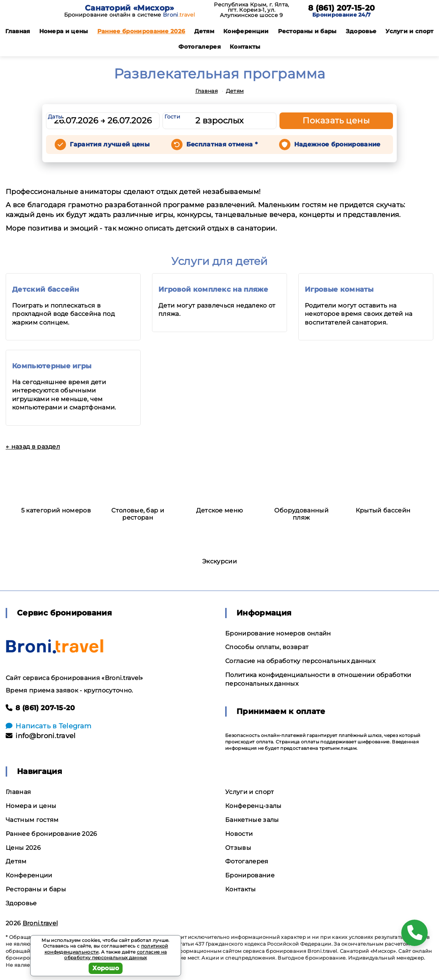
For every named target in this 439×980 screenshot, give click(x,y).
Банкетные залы (252, 820)
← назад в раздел (33, 447)
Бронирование (250, 875)
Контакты (245, 47)
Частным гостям (32, 820)
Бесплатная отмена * (222, 144)
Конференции (246, 31)
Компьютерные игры (52, 366)
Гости (172, 117)
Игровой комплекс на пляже (213, 289)
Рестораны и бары (307, 31)
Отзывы (238, 848)
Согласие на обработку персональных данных (300, 661)
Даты (55, 117)
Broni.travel (40, 923)
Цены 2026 (23, 848)
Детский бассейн (46, 289)
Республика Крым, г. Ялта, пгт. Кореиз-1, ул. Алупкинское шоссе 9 (251, 10)
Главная (18, 31)
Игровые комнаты (339, 289)
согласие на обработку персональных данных (115, 955)
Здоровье (361, 31)
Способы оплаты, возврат (267, 647)
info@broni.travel (41, 736)
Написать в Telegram (48, 726)
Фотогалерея (200, 47)
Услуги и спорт (409, 31)
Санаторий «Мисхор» (130, 8)
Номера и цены (64, 31)
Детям (204, 31)
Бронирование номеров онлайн (278, 633)
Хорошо (106, 968)
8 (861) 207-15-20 (342, 8)
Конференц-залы (253, 806)
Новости (239, 834)
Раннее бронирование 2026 (141, 31)
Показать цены (336, 121)
